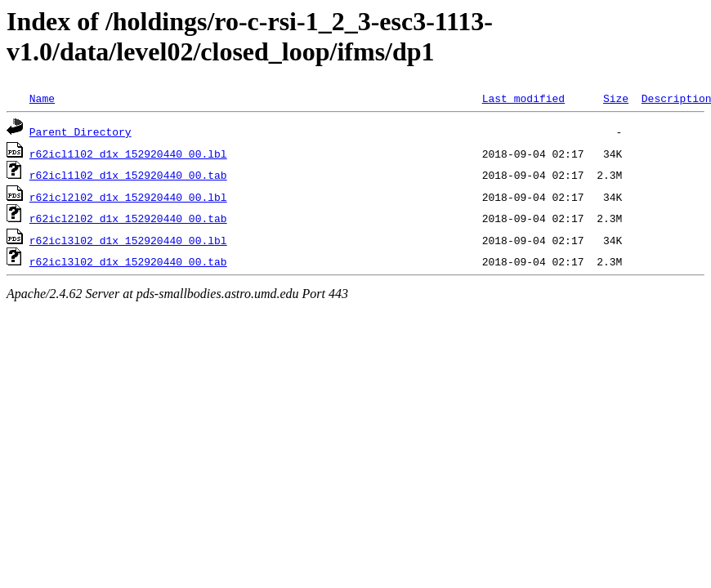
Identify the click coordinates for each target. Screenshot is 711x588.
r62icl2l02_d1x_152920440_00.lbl (128, 197)
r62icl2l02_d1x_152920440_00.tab (128, 218)
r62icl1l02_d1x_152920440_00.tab (128, 175)
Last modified (523, 98)
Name (42, 98)
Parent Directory (80, 131)
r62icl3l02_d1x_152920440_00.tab (128, 261)
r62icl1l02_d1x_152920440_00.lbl (128, 154)
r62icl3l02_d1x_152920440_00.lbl (128, 240)
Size (616, 98)
